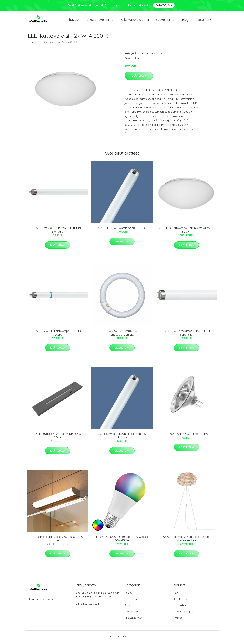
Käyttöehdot (180, 607)
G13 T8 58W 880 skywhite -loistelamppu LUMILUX (122, 437)
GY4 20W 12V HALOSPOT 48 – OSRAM (186, 436)
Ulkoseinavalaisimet (100, 21)
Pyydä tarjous (164, 5)
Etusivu (32, 44)
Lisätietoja (139, 77)
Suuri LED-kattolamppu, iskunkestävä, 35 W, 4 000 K (186, 232)
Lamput (144, 55)
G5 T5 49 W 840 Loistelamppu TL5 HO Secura (58, 334)
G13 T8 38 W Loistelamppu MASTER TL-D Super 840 (186, 334)
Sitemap (178, 620)
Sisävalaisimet (166, 21)
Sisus (128, 607)
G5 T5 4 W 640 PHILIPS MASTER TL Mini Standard (58, 232)
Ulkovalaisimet (133, 620)
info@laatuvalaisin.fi (88, 606)
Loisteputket (157, 55)
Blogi (186, 21)
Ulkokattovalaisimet (135, 21)
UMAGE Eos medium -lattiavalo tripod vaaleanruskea (186, 540)
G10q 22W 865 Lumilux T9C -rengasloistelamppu (122, 334)
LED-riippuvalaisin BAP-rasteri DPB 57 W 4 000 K (58, 437)
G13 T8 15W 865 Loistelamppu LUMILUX (122, 230)
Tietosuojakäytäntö (184, 613)
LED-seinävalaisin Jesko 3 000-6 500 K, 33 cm (58, 540)
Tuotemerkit (204, 21)
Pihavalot (73, 21)
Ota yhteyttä (180, 601)
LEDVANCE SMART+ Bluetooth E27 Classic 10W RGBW (122, 540)
